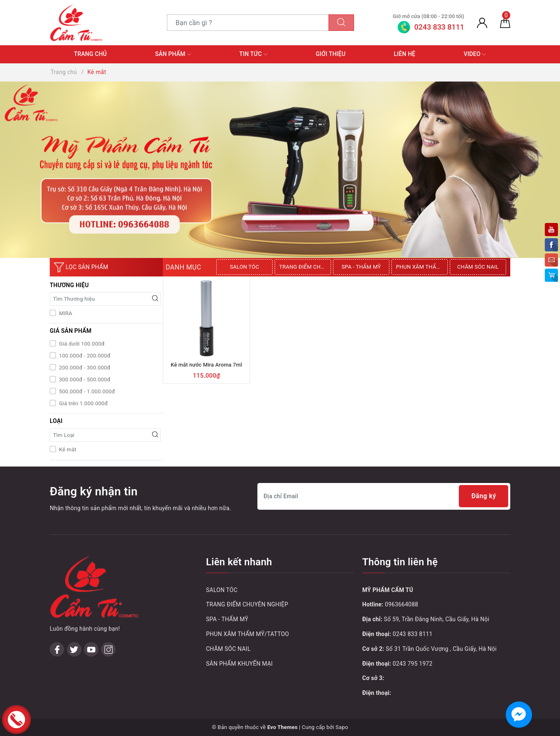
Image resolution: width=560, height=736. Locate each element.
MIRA (65, 313)
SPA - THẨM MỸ (361, 267)
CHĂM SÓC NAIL (478, 267)
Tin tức (253, 54)
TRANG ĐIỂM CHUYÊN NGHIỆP (305, 267)
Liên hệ (405, 54)
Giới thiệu (331, 54)
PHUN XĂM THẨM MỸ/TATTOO (422, 267)
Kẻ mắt (67, 449)
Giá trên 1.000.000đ (83, 403)
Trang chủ (90, 54)
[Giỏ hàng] (505, 23)
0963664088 (401, 604)
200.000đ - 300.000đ (84, 368)
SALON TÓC (244, 267)
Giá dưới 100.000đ (81, 344)
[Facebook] (57, 597)
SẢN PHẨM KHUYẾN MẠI (239, 664)
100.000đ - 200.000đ (84, 356)
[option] (245, 267)
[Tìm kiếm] (341, 23)
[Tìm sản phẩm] (248, 23)
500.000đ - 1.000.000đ (86, 391)
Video (475, 54)
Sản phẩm (173, 54)
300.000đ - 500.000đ (84, 380)
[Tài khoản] (482, 23)
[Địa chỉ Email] (384, 496)
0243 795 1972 (413, 664)
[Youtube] (91, 597)
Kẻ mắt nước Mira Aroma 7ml (206, 365)
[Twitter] (74, 597)
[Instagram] (108, 597)
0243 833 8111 (413, 634)
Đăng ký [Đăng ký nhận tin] (483, 496)
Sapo (342, 727)
